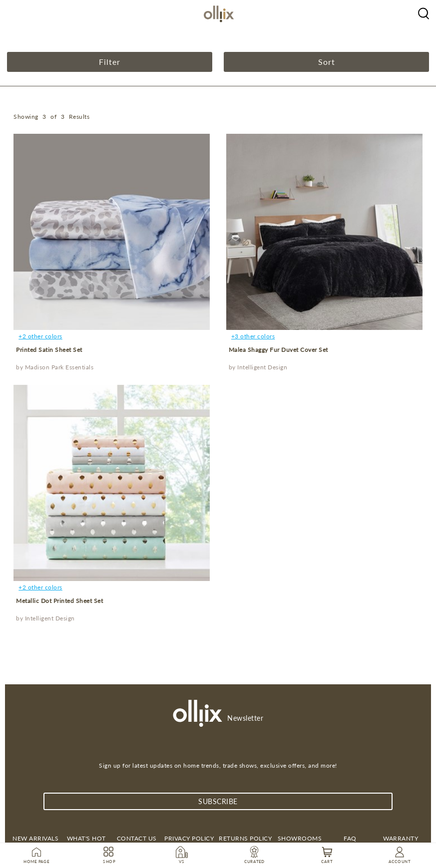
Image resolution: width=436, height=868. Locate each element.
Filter (110, 62)
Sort (327, 62)
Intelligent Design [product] (262, 367)
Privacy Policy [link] (189, 838)
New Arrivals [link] (35, 838)
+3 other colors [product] (253, 336)
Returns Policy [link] (245, 838)
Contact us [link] (137, 838)
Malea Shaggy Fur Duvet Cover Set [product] (278, 350)
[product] (112, 232)
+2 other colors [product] (40, 336)
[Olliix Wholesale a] (424, 12)
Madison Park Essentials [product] (59, 367)
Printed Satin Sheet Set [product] (49, 350)
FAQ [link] (350, 838)
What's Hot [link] (86, 838)
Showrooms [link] (300, 838)
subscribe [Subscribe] (218, 801)
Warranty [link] (401, 838)
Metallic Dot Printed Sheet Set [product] (59, 601)
